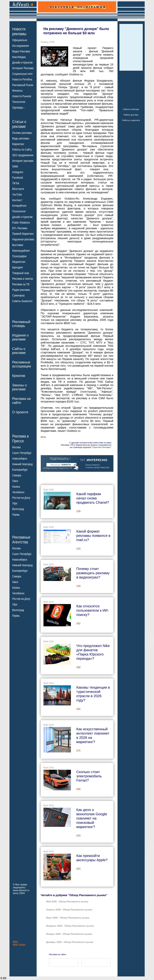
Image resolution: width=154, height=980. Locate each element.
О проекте (20, 412)
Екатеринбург (20, 470)
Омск (15, 481)
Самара (17, 475)
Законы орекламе (20, 387)
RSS (15, 942)
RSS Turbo (19, 945)
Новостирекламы (19, 31)
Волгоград (18, 509)
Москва (16, 447)
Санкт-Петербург (22, 453)
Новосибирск (20, 459)
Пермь (16, 515)
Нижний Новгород (22, 464)
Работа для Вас (131, 115)
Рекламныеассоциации (22, 364)
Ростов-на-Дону (21, 498)
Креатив (19, 376)
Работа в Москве (131, 109)
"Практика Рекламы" (101, 447)
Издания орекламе (20, 337)
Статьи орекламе (19, 124)
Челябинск (18, 492)
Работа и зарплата (131, 120)
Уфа (15, 503)
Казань (16, 487)
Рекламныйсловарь (21, 324)
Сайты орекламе (19, 351)
